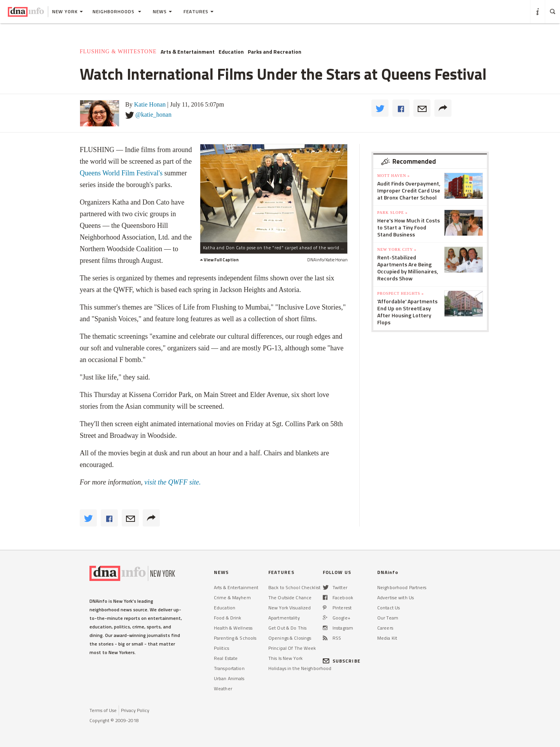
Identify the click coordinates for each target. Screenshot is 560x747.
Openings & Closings (290, 638)
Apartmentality (284, 618)
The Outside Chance (290, 597)
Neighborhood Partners (402, 587)
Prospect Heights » (401, 293)
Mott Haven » (394, 176)
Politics (221, 648)
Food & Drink (227, 618)
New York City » (397, 249)
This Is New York (285, 658)
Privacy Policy (135, 710)
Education (231, 52)
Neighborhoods (117, 11)
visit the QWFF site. (172, 482)
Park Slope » (392, 213)
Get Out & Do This (287, 628)
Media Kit (387, 638)
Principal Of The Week (292, 648)
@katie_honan (153, 115)
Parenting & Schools (235, 638)
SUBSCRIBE (342, 661)
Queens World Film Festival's (121, 173)
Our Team (388, 618)
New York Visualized (290, 608)
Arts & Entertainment (188, 52)
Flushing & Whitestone (118, 52)
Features (199, 11)
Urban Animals (229, 678)
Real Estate (226, 658)
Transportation (229, 668)
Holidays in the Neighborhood (300, 668)
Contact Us (388, 608)
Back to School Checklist (294, 587)
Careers (385, 628)
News (162, 11)
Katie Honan (150, 104)
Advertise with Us (395, 597)
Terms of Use (103, 710)
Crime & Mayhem (232, 597)
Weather (223, 688)
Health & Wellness (233, 628)
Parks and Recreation (275, 52)
